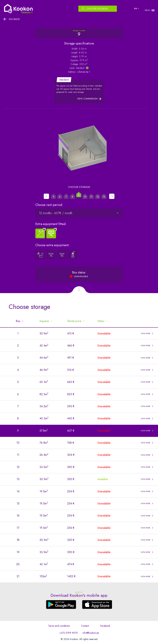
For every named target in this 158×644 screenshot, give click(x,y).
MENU (147, 10)
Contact (85, 626)
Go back (14, 19)
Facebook (105, 626)
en (136, 8)
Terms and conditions (59, 626)
